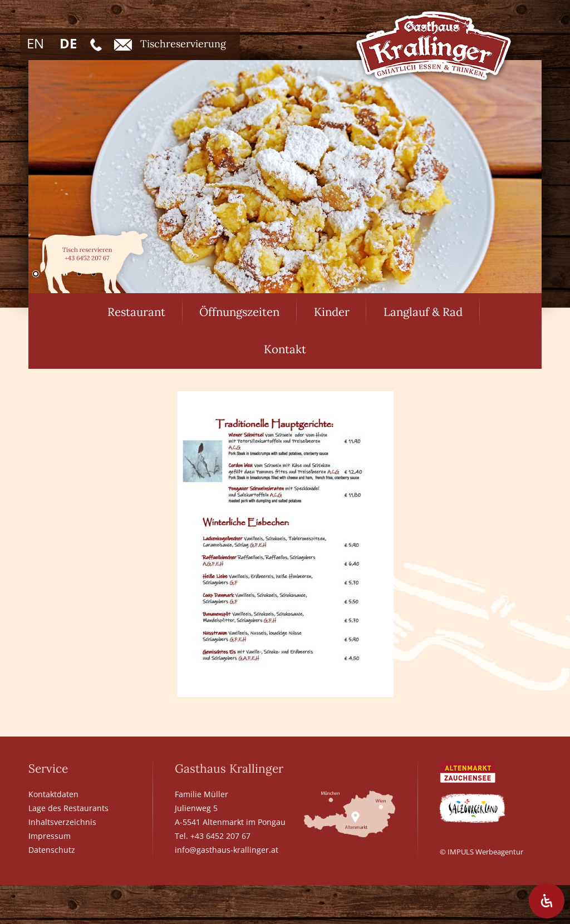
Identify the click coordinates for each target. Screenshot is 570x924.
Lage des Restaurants (68, 808)
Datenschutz (52, 850)
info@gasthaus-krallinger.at (227, 850)
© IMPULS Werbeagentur (481, 852)
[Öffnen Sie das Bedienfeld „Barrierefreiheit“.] (547, 901)
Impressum (50, 836)
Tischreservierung (170, 44)
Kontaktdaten (53, 794)
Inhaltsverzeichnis (62, 822)
